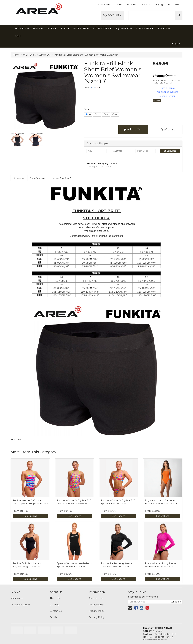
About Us (146, 5)
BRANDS (164, 29)
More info (165, 76)
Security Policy (97, 617)
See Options (30, 516)
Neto (165, 640)
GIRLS (51, 29)
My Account (112, 15)
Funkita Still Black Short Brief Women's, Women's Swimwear (86, 55)
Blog (178, 5)
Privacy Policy (96, 605)
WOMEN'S (22, 29)
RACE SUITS (81, 29)
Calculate (170, 151)
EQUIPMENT (124, 29)
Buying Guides (163, 5)
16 (115, 115)
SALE (18, 36)
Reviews (61, 178)
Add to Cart (133, 130)
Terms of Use (96, 598)
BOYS (65, 29)
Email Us (131, 5)
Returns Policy (97, 611)
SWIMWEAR (44, 55)
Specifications (37, 178)
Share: (93, 87)
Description (19, 178)
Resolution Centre (20, 605)
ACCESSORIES (102, 29)
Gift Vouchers (103, 5)
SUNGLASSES (145, 29)
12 (97, 115)
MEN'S (38, 29)
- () (176, 44)
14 (106, 115)
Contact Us (56, 611)
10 (88, 115)
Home (16, 55)
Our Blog (55, 605)
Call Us (118, 5)
